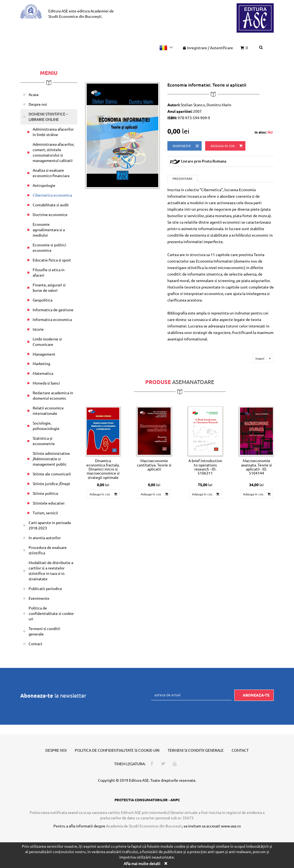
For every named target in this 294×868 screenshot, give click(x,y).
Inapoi (264, 358)
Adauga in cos (227, 146)
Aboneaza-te (256, 695)
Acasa (33, 94)
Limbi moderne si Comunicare (47, 342)
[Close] (166, 863)
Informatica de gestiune (53, 310)
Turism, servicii (45, 513)
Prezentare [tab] (183, 179)
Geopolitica (43, 300)
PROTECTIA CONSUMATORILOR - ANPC (147, 800)
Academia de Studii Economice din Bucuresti (144, 826)
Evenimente (39, 598)
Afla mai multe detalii (142, 863)
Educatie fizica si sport (52, 260)
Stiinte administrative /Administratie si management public (51, 459)
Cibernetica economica (52, 195)
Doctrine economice (50, 214)
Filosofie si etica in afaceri (49, 272)
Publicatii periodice (45, 588)
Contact (36, 644)
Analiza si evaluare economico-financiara (51, 173)
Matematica (43, 373)
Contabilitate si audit (51, 205)
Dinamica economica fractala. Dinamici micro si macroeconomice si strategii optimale (103, 469)
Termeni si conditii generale (44, 631)
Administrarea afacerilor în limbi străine (53, 132)
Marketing (41, 363)
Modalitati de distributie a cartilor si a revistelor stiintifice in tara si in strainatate (51, 571)
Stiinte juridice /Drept (51, 483)
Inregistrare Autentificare (207, 48)
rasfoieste (186, 146)
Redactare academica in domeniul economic (53, 395)
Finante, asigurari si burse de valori (49, 287)
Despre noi (38, 104)
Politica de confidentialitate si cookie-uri (52, 613)
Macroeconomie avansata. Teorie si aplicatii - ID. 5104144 (256, 467)
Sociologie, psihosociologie (46, 426)
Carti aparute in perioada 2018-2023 (50, 525)
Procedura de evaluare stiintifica (48, 550)
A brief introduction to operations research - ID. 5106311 (205, 467)
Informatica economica (52, 319)
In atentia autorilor (45, 538)
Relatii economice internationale (48, 410)
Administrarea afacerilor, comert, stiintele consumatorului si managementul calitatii (53, 152)
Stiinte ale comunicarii (52, 474)
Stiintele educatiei (49, 503)
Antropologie (44, 185)
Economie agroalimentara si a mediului (49, 230)
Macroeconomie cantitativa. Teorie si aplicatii (154, 465)
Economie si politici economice (49, 247)
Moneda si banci (46, 383)
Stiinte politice (45, 493)
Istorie (38, 329)
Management (44, 354)
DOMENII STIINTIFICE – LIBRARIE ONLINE (48, 117)
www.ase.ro (231, 826)
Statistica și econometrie (44, 441)
